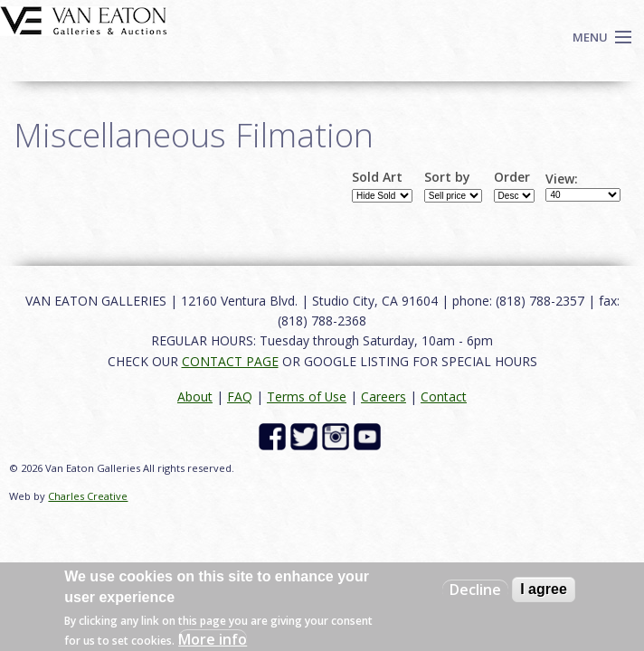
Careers (384, 396)
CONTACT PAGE (230, 361)
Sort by (447, 177)
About (195, 396)
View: (562, 179)
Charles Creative (88, 496)
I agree (544, 589)
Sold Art (377, 177)
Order (512, 177)
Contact (444, 396)
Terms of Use (307, 396)
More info (213, 639)
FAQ (240, 396)
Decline (475, 590)
